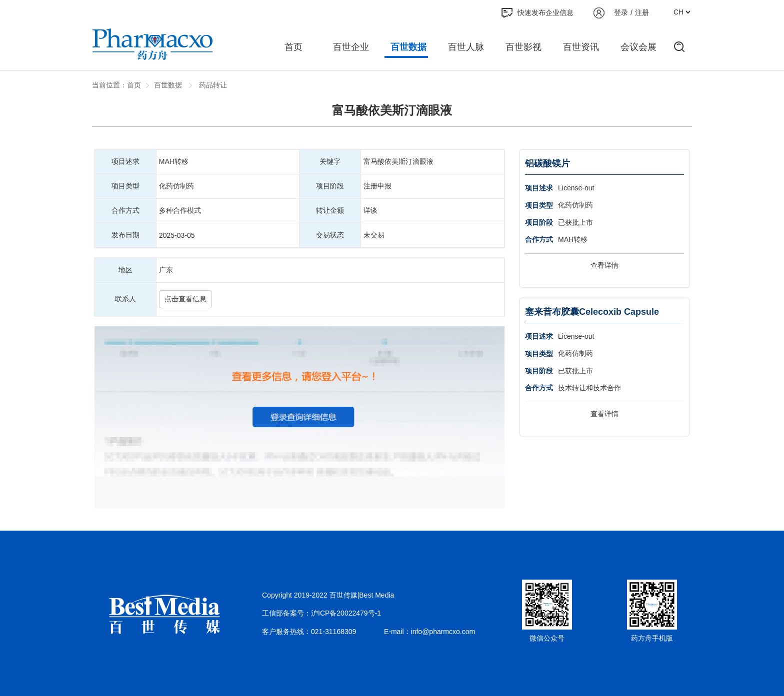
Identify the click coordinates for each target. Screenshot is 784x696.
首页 (293, 47)
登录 (621, 12)
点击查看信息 (185, 299)
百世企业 (351, 47)
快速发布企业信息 (537, 13)
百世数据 (408, 47)
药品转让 (212, 85)
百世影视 (523, 47)
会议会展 (638, 47)
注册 (642, 12)
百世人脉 (466, 47)
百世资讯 (581, 47)
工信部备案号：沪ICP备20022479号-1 (321, 613)
